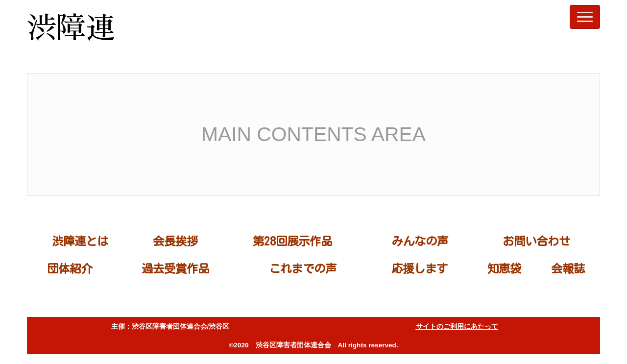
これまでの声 (303, 268)
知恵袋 (504, 268)
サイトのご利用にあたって (457, 327)
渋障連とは (80, 241)
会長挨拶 (175, 241)
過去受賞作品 (175, 268)
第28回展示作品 (292, 241)
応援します (420, 268)
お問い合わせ (536, 241)
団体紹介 (70, 268)
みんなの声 (420, 241)
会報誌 (568, 268)
